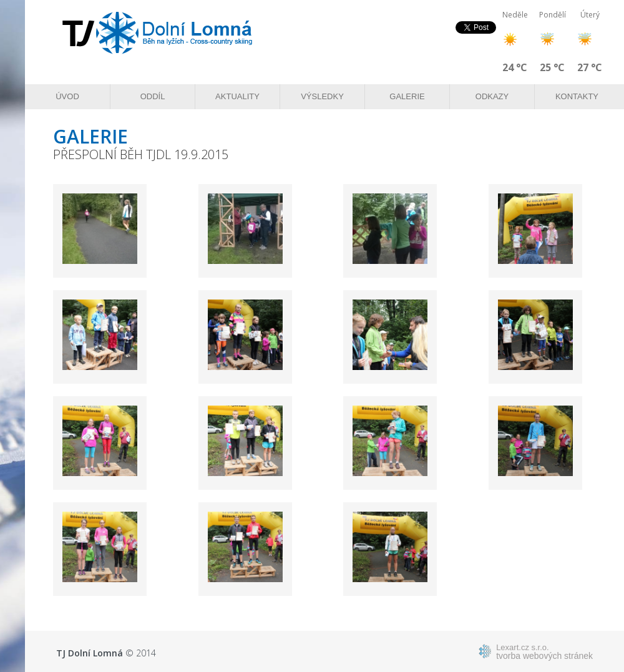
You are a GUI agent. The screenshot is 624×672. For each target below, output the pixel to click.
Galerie (407, 96)
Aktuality (237, 96)
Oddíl (153, 96)
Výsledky (322, 96)
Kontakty (577, 96)
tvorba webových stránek (544, 651)
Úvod (67, 96)
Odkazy (492, 96)
